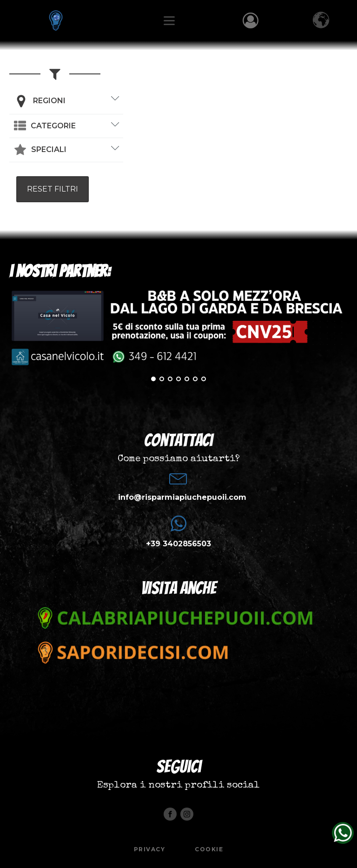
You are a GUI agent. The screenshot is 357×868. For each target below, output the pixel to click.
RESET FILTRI (53, 189)
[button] (45, 126)
